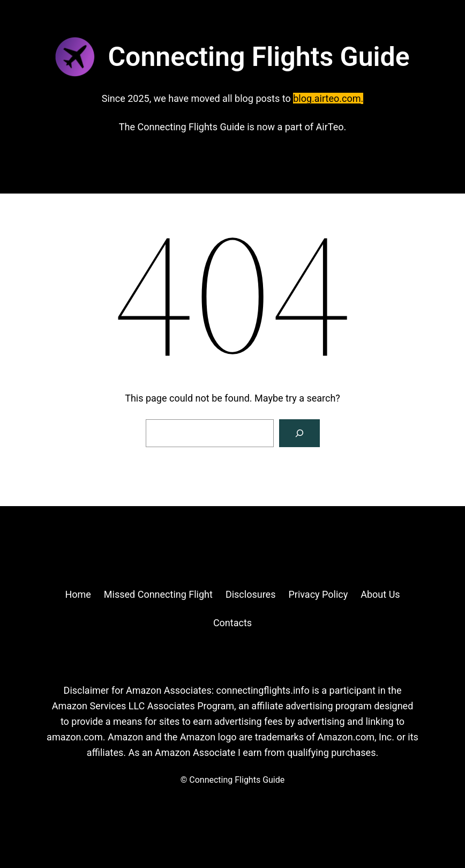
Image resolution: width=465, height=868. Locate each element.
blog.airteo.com (327, 98)
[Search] (299, 433)
